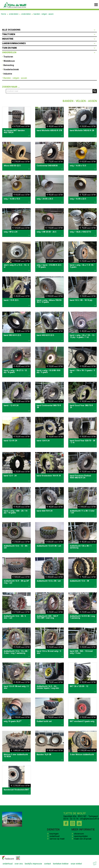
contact (48, 864)
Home (4, 14)
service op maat (58, 839)
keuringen (55, 834)
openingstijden (81, 836)
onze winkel (76, 864)
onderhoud (55, 836)
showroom (79, 834)
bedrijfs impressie (33, 864)
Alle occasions (11, 30)
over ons (19, 864)
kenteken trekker (61, 864)
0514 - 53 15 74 (71, 819)
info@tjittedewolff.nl (90, 819)
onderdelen (14, 14)
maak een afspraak (83, 839)
